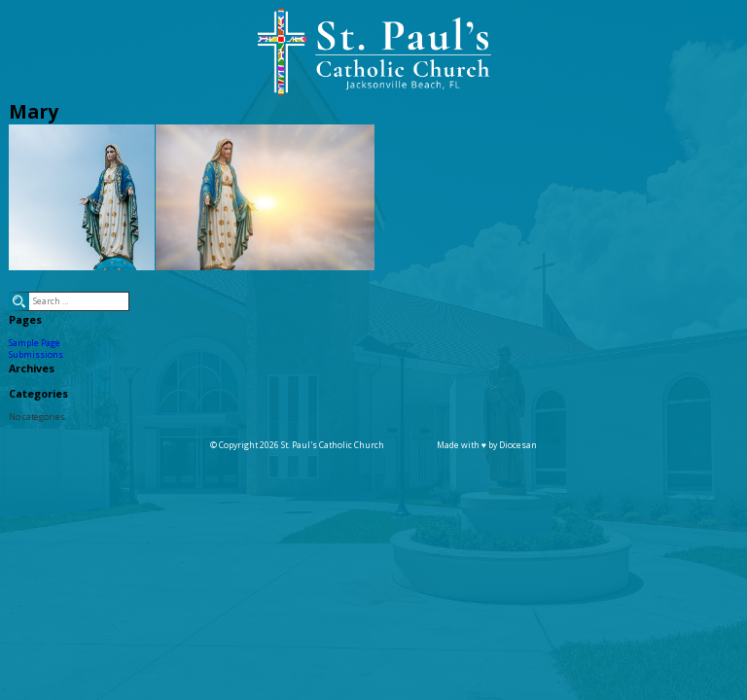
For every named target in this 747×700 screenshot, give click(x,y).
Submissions (36, 355)
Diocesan (518, 445)
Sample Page (35, 343)
